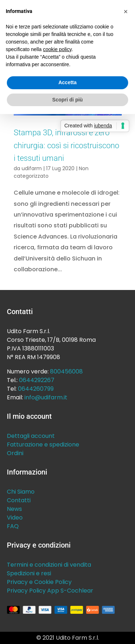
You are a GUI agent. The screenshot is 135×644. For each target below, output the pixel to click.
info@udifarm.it (46, 397)
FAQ (13, 526)
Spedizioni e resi (29, 573)
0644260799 (36, 389)
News (14, 509)
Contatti (19, 500)
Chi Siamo (21, 492)
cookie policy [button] (57, 49)
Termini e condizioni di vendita (49, 565)
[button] (126, 12)
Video (15, 518)
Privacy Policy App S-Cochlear (50, 591)
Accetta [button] (67, 82)
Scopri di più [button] (67, 100)
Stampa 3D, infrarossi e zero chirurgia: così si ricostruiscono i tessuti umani (66, 145)
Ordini (15, 453)
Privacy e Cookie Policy (39, 582)
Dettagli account (31, 436)
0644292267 (37, 380)
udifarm (32, 168)
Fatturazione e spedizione (43, 445)
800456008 (66, 371)
